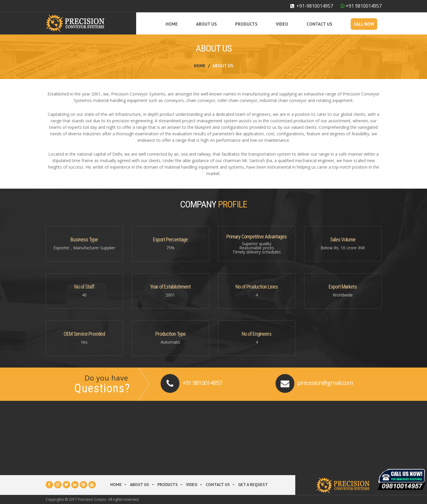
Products (246, 24)
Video (282, 24)
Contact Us (319, 24)
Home (172, 24)
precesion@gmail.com (325, 383)
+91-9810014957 (312, 6)
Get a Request (253, 485)
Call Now (364, 24)
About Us (206, 24)
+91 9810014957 (202, 383)
